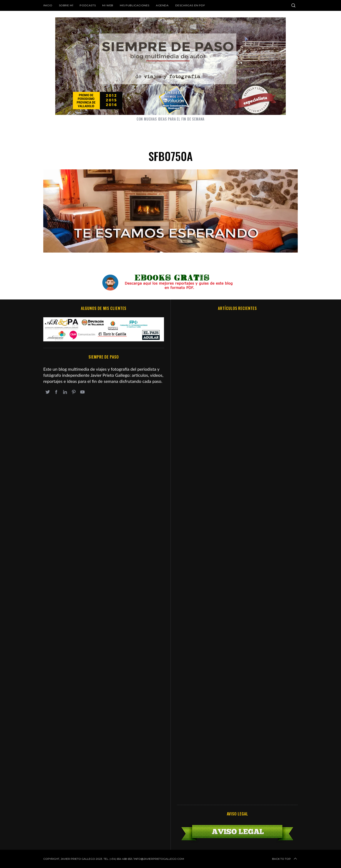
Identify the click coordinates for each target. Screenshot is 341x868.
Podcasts (88, 5)
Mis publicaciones (135, 5)
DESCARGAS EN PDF (190, 5)
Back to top (285, 859)
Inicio (48, 5)
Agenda (162, 5)
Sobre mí (66, 5)
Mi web (108, 5)
